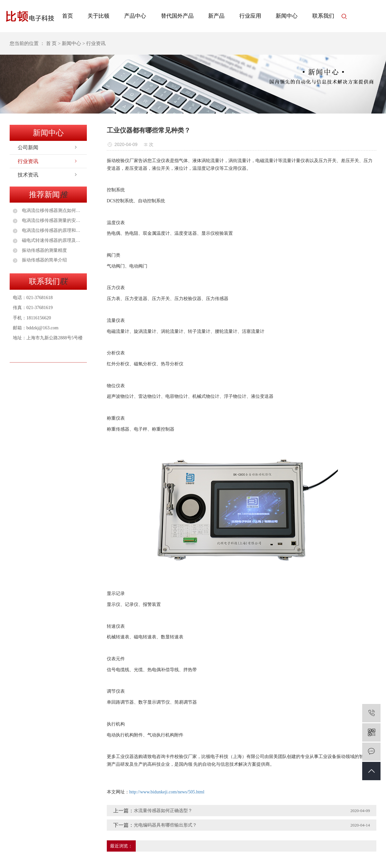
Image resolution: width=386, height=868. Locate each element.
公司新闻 (28, 147)
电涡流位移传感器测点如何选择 (52, 210)
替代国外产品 (177, 16)
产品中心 (135, 16)
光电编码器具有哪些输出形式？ (165, 825)
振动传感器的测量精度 (44, 250)
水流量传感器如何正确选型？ (163, 811)
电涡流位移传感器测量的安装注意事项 (52, 220)
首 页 (51, 43)
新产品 (216, 16)
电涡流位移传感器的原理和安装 (52, 230)
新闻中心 (287, 16)
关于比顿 (98, 16)
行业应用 (250, 16)
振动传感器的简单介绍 (44, 260)
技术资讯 (28, 175)
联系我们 (323, 16)
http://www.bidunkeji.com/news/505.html (167, 792)
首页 (68, 16)
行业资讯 (28, 161)
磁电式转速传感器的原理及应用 (52, 240)
